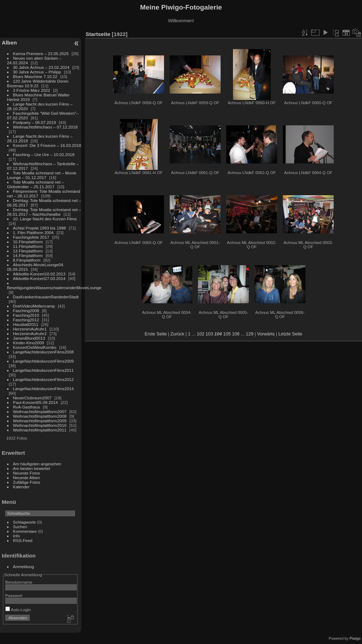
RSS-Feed (23, 540)
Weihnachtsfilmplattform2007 (40, 412)
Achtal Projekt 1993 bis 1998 (40, 228)
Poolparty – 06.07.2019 (35, 122)
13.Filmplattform (28, 251)
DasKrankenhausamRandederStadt (46, 297)
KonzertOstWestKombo (35, 347)
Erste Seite (156, 334)
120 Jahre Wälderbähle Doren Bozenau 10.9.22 (38, 83)
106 (236, 334)
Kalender (21, 487)
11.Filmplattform (28, 246)
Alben (9, 43)
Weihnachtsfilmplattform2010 (40, 425)
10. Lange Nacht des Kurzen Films (45, 219)
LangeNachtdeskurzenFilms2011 (43, 370)
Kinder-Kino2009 (29, 343)
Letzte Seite (290, 334)
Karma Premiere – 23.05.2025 (41, 53)
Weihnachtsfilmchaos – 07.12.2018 (45, 127)
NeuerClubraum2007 (32, 398)
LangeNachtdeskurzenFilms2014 (43, 389)
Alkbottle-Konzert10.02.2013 (39, 274)
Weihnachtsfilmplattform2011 (40, 430)
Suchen (20, 527)
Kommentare (25, 531)
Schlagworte (25, 522)
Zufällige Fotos (27, 482)
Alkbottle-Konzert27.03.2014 (39, 278)
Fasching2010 (26, 315)
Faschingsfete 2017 (31, 237)
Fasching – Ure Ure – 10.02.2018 (44, 154)
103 (209, 334)
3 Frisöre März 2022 (32, 90)
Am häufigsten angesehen (37, 464)
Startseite (98, 34)
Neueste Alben (27, 478)
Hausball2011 (26, 324)
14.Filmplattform (28, 255)
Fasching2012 (26, 320)
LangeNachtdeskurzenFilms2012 (43, 379)
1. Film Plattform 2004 (33, 232)
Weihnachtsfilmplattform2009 (40, 421)
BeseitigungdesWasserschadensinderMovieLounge (54, 288)
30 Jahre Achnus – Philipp (37, 72)
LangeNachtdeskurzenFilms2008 (43, 352)
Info (17, 536)
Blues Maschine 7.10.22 (35, 76)
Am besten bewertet (32, 468)
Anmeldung (24, 567)
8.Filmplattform (27, 260)
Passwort (14, 595)
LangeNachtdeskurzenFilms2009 (43, 361)
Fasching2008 (26, 311)
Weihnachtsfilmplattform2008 (40, 416)
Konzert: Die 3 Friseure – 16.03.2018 (47, 145)
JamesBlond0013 (29, 338)
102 (201, 334)
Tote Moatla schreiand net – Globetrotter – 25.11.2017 (36, 184)
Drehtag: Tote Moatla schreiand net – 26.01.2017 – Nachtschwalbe (44, 212)
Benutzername (19, 582)
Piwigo (355, 638)
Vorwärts (266, 334)
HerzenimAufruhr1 (30, 329)
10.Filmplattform (28, 242)
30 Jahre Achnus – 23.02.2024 (41, 67)
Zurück (177, 334)
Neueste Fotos (27, 473)
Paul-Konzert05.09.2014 (36, 402)
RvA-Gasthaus (27, 407)
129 (249, 334)
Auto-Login (18, 610)
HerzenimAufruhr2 (30, 333)
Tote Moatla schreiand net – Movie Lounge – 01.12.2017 (42, 175)
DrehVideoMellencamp (34, 306)
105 (227, 334)
